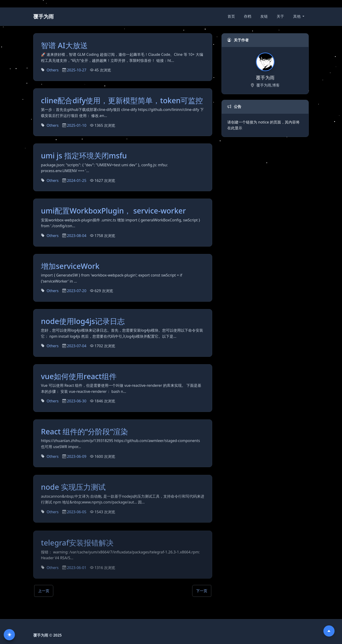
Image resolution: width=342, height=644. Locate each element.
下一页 (202, 591)
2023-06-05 (77, 516)
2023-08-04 (77, 236)
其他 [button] (297, 16)
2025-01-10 (77, 125)
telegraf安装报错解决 (77, 542)
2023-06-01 (77, 567)
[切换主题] (9, 635)
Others (52, 70)
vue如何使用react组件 (79, 377)
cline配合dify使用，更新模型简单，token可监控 (122, 100)
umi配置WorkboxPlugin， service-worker (113, 211)
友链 (264, 16)
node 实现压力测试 (73, 491)
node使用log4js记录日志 (83, 322)
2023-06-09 (77, 459)
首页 (231, 16)
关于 (280, 16)
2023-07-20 (77, 291)
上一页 (44, 591)
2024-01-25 (77, 180)
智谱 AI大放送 (64, 45)
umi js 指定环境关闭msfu (84, 155)
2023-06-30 (77, 402)
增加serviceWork (70, 266)
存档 (248, 16)
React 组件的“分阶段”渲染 (84, 434)
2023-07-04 (77, 346)
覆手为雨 (44, 16)
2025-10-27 (77, 70)
